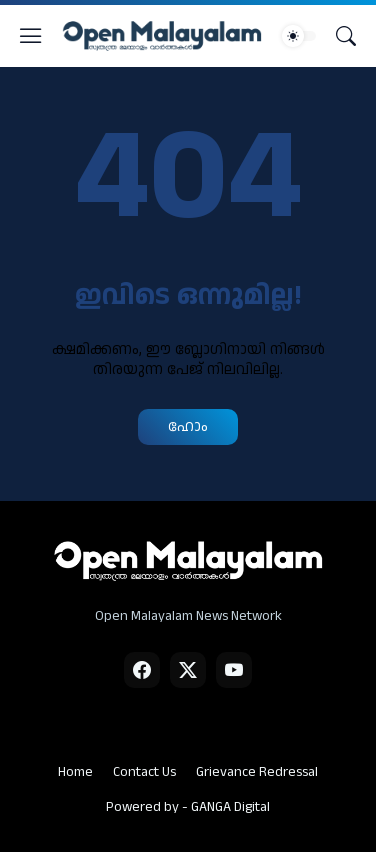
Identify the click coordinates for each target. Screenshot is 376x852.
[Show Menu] (31, 36)
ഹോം (188, 426)
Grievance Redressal (257, 772)
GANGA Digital (230, 807)
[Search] (346, 36)
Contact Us (144, 772)
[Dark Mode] (299, 36)
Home (75, 772)
